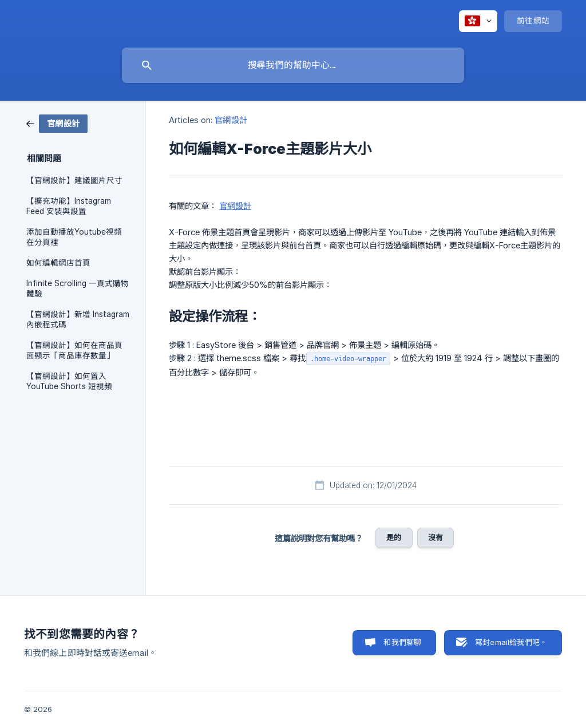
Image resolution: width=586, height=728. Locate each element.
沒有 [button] (435, 537)
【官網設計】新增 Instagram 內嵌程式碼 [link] (78, 319)
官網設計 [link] (231, 120)
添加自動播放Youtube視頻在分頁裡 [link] (74, 237)
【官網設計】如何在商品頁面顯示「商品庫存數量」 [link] (74, 350)
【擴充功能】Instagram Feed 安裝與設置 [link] (69, 206)
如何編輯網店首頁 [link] (58, 263)
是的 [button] (394, 537)
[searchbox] (293, 65)
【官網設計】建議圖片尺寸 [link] (74, 180)
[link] (57, 123)
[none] (478, 21)
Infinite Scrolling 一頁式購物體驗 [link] (78, 288)
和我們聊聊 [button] (402, 642)
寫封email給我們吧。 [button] (511, 642)
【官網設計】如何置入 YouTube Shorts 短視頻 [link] (69, 381)
